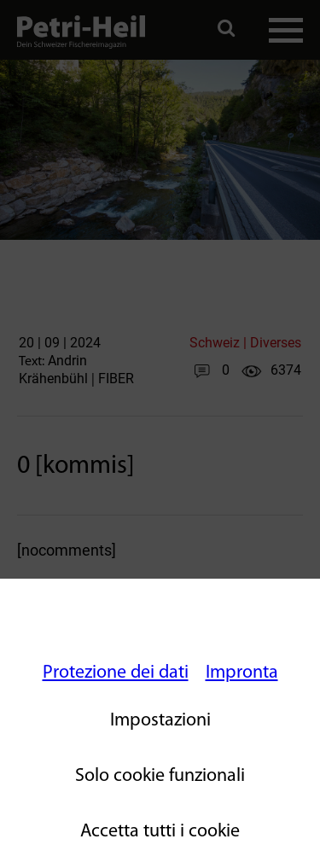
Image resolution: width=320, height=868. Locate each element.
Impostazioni (160, 721)
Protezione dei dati (116, 673)
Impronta (242, 673)
